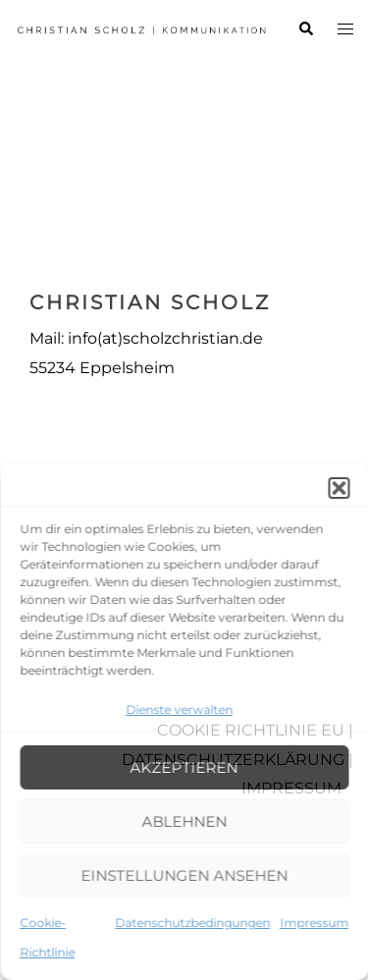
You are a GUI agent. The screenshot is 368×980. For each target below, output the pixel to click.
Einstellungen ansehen (184, 875)
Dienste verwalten (179, 709)
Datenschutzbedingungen (192, 923)
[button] (339, 488)
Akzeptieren (184, 767)
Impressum (314, 923)
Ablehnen (184, 821)
